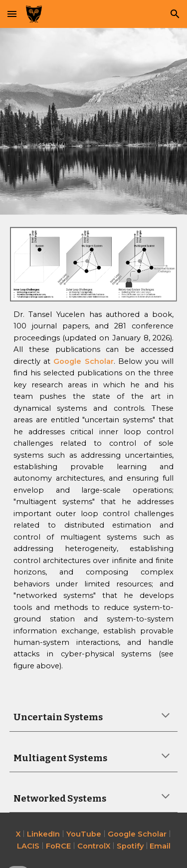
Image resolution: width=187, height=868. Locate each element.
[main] (94, 491)
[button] (12, 14)
